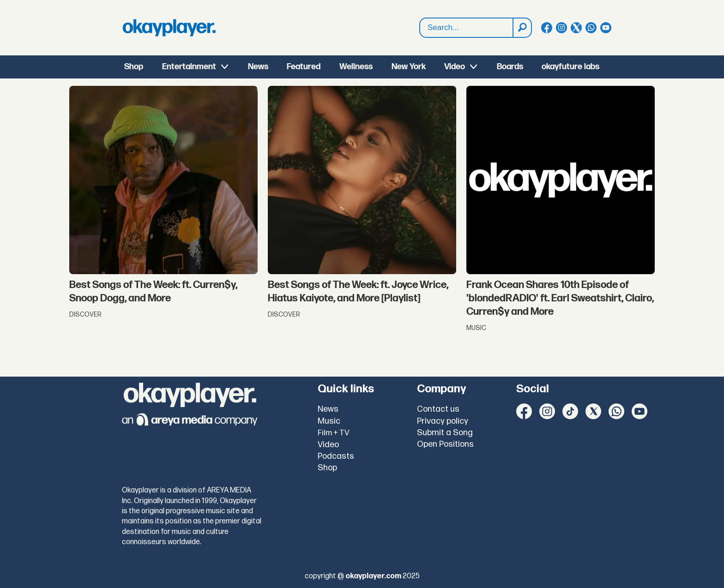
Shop (134, 67)
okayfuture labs (570, 67)
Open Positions (445, 444)
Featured (304, 67)
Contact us (438, 409)
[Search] (522, 28)
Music (329, 421)
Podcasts (336, 456)
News (258, 67)
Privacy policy (443, 421)
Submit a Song (445, 433)
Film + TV (334, 433)
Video (455, 67)
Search (420, 18)
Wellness (356, 67)
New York (409, 67)
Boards (510, 67)
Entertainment (189, 67)
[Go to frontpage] (169, 28)
